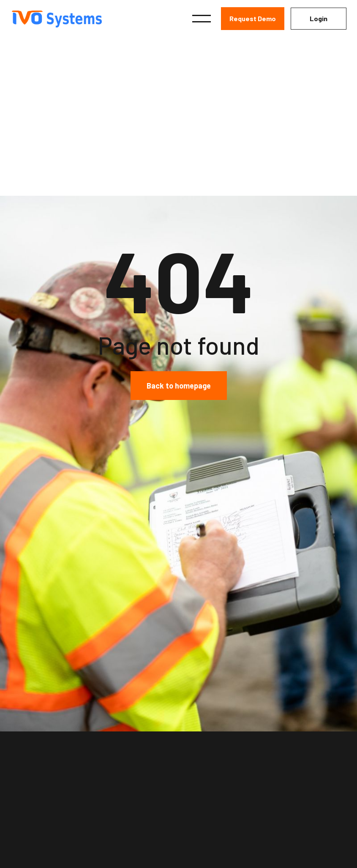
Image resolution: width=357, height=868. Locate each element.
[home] (62, 19)
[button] (202, 19)
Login (319, 18)
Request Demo (253, 18)
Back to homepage (179, 386)
